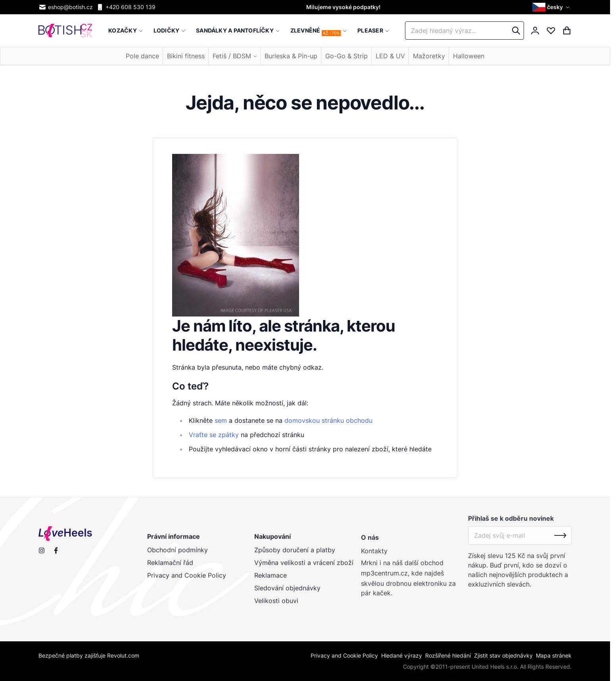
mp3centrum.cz (384, 579)
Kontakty (374, 557)
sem (221, 420)
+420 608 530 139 (126, 7)
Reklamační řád (170, 567)
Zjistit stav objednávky (503, 655)
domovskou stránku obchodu (328, 420)
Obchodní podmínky (178, 554)
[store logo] (65, 31)
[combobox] (464, 31)
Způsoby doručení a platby (294, 554)
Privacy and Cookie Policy (187, 579)
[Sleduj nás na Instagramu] (42, 554)
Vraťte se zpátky (214, 435)
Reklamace (270, 579)
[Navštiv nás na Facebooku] (56, 554)
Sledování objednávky (287, 592)
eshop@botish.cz (66, 7)
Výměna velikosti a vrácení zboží (303, 567)
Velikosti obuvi (276, 605)
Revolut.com (123, 655)
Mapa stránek (554, 655)
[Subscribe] (560, 541)
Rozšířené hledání (448, 655)
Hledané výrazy (402, 655)
